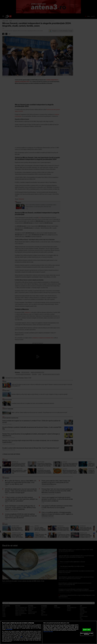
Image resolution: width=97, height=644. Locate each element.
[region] (48, 632)
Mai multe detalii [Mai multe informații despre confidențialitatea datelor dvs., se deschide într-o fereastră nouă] (9, 629)
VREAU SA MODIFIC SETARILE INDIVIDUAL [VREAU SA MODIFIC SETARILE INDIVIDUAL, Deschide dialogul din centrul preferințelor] (87, 634)
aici (22, 637)
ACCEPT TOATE (87, 630)
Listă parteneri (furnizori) (48, 632)
